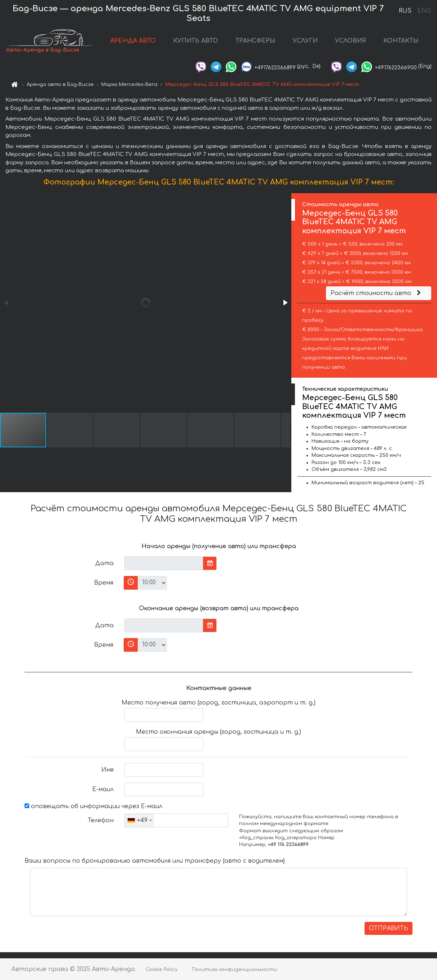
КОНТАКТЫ (401, 41)
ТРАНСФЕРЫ (255, 41)
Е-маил (103, 789)
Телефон (101, 820)
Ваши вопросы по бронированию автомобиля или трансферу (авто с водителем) (155, 861)
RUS (405, 11)
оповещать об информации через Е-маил (93, 806)
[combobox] (139, 820)
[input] (164, 563)
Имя (107, 770)
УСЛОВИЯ (350, 41)
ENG (424, 11)
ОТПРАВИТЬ (389, 928)
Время (104, 583)
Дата (104, 563)
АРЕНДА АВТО (133, 41)
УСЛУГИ (305, 41)
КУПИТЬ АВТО (196, 41)
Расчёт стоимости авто (377, 293)
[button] (285, 303)
